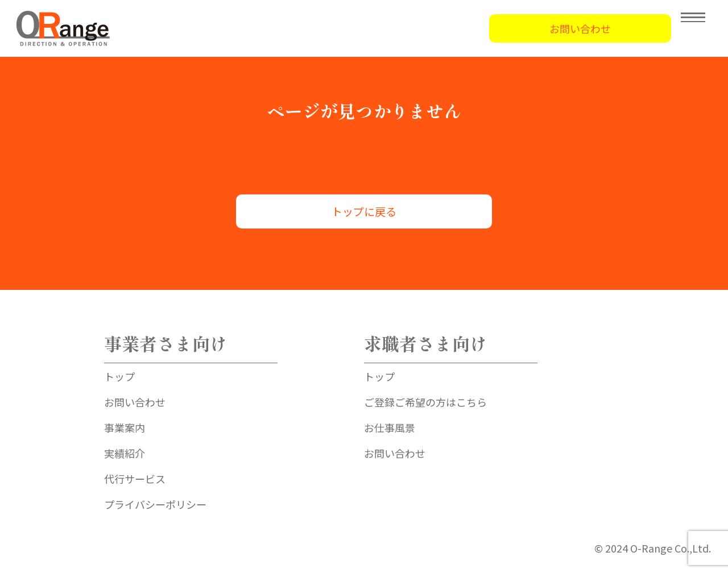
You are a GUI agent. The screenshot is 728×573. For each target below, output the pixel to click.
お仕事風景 (390, 427)
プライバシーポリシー (155, 504)
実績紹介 (125, 453)
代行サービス (135, 479)
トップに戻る (364, 211)
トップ (119, 376)
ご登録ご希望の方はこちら (425, 402)
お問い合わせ (580, 28)
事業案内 (125, 427)
